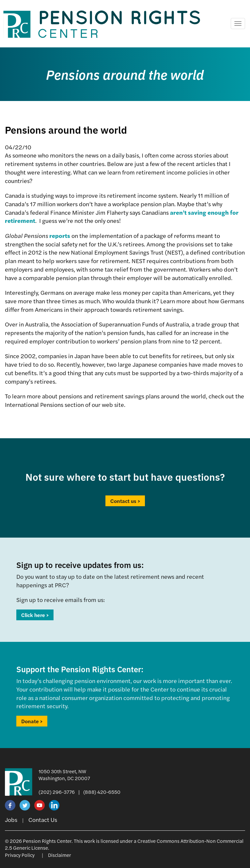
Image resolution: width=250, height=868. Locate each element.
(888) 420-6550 (102, 792)
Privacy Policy (20, 855)
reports (60, 235)
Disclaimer (60, 855)
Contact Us (43, 819)
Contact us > (125, 501)
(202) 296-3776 (57, 792)
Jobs (11, 819)
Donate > (32, 721)
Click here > (35, 615)
